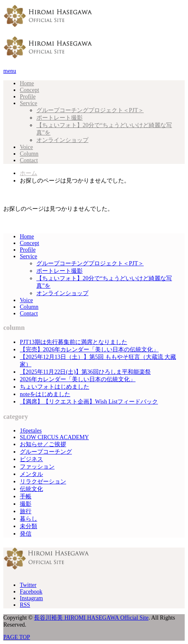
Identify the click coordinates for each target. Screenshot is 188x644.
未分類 (29, 526)
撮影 (26, 504)
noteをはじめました (45, 394)
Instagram (31, 598)
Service (29, 103)
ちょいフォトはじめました (55, 387)
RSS (25, 605)
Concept (30, 90)
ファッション (37, 467)
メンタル (31, 474)
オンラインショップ (62, 140)
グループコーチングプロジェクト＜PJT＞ (90, 110)
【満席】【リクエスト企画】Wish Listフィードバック (89, 402)
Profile (28, 97)
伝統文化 (31, 489)
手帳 (26, 496)
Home (27, 83)
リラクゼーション (43, 482)
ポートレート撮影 (59, 118)
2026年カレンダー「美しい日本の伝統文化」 (78, 379)
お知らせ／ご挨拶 (43, 444)
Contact (29, 160)
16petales (31, 431)
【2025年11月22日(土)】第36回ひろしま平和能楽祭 (85, 372)
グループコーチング (46, 452)
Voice (26, 147)
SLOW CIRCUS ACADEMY (54, 437)
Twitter (28, 585)
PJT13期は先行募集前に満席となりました (74, 342)
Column (29, 154)
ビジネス (31, 459)
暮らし (29, 519)
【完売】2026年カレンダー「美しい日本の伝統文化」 (89, 350)
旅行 (26, 511)
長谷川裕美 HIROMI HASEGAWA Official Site (91, 618)
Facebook (31, 592)
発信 (26, 534)
